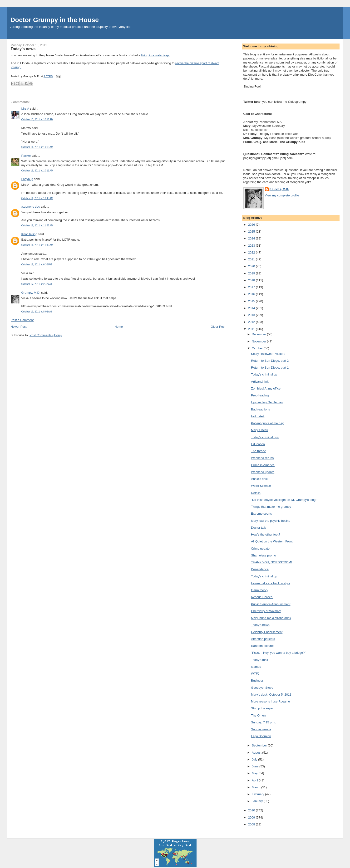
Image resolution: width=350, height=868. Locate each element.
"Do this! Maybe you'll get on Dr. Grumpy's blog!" (284, 500)
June (256, 766)
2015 (252, 301)
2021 (252, 259)
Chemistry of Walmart (266, 611)
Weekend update (263, 472)
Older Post (218, 327)
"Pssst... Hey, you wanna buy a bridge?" (278, 653)
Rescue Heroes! (262, 597)
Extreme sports (261, 514)
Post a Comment (22, 320)
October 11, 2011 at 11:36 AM (37, 226)
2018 (252, 280)
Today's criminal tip (264, 374)
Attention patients (263, 639)
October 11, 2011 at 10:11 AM (37, 171)
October (258, 348)
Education (258, 444)
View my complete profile (282, 195)
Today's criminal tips (265, 437)
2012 (252, 322)
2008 (252, 824)
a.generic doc (31, 207)
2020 (252, 266)
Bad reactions (261, 409)
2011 (252, 329)
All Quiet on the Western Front (272, 541)
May (255, 773)
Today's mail (259, 660)
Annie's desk (260, 479)
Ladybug (27, 179)
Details (256, 493)
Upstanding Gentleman (267, 402)
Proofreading (260, 395)
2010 (252, 810)
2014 (252, 308)
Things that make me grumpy (271, 507)
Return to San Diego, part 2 (270, 361)
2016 (252, 294)
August (257, 753)
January (258, 801)
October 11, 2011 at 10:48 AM (37, 198)
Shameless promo (264, 555)
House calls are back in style (271, 583)
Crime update (260, 549)
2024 (252, 238)
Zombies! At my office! (266, 388)
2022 (252, 252)
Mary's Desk (259, 430)
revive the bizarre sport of (193, 63)
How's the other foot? (266, 534)
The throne (259, 451)
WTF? (255, 674)
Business (257, 680)
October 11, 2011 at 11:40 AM (37, 245)
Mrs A (25, 109)
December (259, 334)
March (256, 787)
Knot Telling (29, 234)
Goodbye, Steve (262, 688)
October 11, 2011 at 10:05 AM (37, 147)
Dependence (260, 569)
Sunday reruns (261, 729)
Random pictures (263, 646)
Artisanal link (260, 382)
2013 (252, 315)
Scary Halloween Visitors (268, 354)
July (255, 759)
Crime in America (263, 465)
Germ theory (260, 590)
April (255, 780)
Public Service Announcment (271, 604)
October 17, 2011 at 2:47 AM (37, 284)
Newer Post (19, 327)
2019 (252, 273)
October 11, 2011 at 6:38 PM (37, 265)
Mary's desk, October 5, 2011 (271, 695)
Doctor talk (258, 528)
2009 (252, 817)
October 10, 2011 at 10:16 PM (37, 119)
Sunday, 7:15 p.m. (264, 722)
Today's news (23, 49)
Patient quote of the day (267, 423)
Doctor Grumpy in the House (55, 20)
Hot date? (258, 416)
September (260, 745)
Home (119, 327)
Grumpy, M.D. (31, 293)
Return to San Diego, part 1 (270, 368)
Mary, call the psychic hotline (271, 521)
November (259, 341)
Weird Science (261, 486)
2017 (252, 287)
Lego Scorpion (261, 736)
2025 (252, 232)
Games (256, 667)
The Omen (258, 715)
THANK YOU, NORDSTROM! (271, 562)
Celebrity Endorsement (267, 632)
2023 (252, 246)
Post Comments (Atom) (46, 335)
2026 (252, 225)
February (258, 794)
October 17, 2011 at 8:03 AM (37, 312)
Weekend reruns (262, 458)
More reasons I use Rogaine (270, 701)
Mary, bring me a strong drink (271, 618)
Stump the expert (263, 708)
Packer (26, 156)
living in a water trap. (155, 55)
